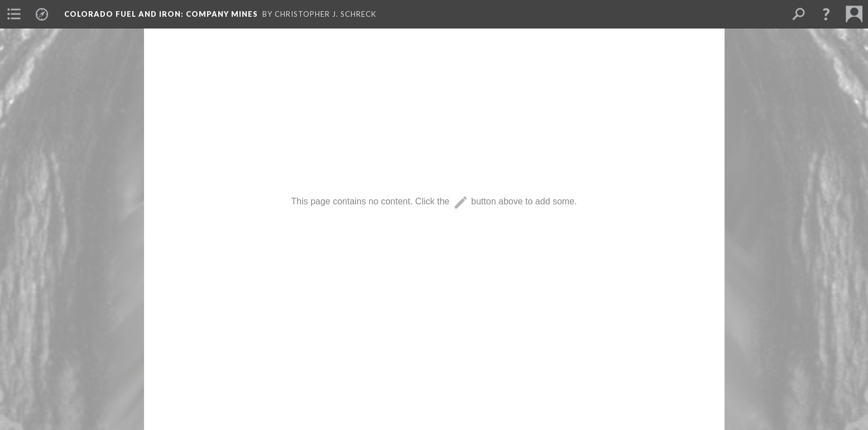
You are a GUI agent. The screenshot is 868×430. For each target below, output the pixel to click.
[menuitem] (14, 14)
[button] (826, 14)
